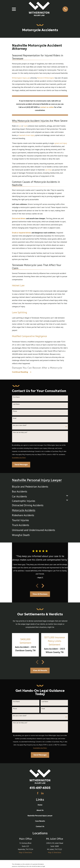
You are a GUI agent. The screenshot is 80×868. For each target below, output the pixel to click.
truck (25, 126)
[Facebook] (38, 794)
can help (48, 170)
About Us (40, 811)
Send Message (21, 465)
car (20, 126)
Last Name (16, 405)
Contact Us (40, 827)
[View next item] (43, 586)
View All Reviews (40, 594)
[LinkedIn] (42, 794)
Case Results (40, 821)
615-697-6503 (40, 788)
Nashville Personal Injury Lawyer (40, 816)
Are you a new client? (20, 426)
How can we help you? (20, 433)
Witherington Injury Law (21, 78)
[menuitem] (30, 486)
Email (15, 419)
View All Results (40, 671)
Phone (15, 412)
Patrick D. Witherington (46, 78)
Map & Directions (25, 853)
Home (40, 805)
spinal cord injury (61, 143)
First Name (16, 397)
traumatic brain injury (26, 135)
